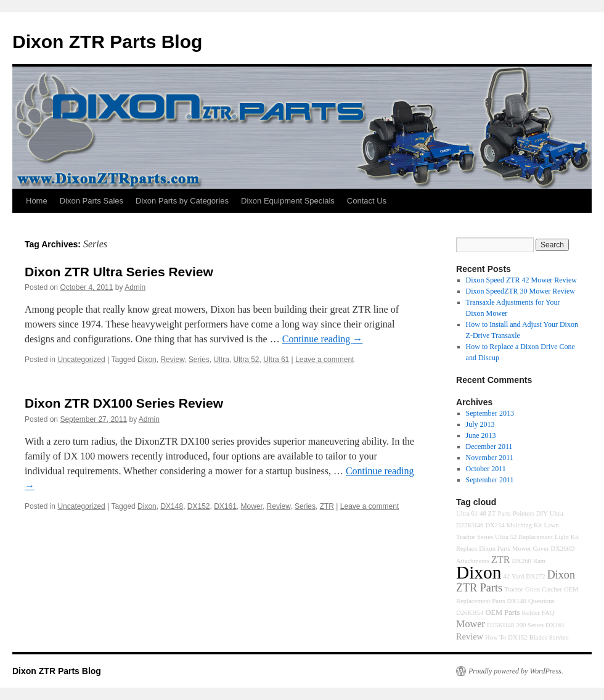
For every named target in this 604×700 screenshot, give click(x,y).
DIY (542, 513)
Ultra (222, 360)
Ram (539, 561)
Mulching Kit (524, 525)
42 (506, 576)
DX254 (495, 525)
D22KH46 (470, 525)
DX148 (172, 506)
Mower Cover (530, 549)
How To (496, 637)
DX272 (535, 576)
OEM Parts (502, 612)
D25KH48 (500, 625)
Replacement (536, 537)
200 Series (530, 625)
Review (172, 360)
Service (559, 637)
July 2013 (480, 424)
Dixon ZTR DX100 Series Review (124, 403)
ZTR (327, 506)
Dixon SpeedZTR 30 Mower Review (520, 291)
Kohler (531, 613)
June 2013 (481, 435)
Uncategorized (81, 360)
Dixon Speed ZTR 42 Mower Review (521, 280)
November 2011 (490, 458)
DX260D (562, 549)
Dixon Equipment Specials (288, 201)
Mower (252, 506)
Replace (467, 549)
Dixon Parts (495, 549)
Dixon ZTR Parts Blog (107, 42)
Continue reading (323, 339)
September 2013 (490, 413)
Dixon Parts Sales (92, 201)
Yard (518, 576)
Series (199, 360)
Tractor (514, 589)
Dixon (147, 360)
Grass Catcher (544, 589)
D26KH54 (470, 613)
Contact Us (367, 201)
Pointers (524, 513)
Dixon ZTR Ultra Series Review (119, 272)
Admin (135, 287)
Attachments (473, 561)
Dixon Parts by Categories (182, 201)
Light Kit (567, 537)
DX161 (225, 506)
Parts (504, 513)
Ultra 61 (276, 360)
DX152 (199, 506)
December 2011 (489, 447)
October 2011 (486, 469)
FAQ (548, 613)
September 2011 (490, 480)
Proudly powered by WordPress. (516, 671)
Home (37, 201)
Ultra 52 (247, 360)
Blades (538, 637)
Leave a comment (324, 360)
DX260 (522, 561)
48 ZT (488, 513)
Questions (541, 601)
